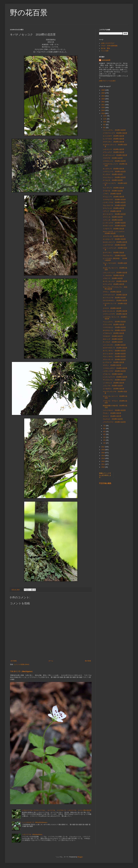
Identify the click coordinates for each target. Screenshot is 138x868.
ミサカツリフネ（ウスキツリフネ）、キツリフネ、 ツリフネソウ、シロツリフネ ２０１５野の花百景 (57, 810)
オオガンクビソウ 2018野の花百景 (115, 242)
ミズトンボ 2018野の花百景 (113, 220)
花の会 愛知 (105, 48)
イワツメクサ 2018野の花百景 (113, 325)
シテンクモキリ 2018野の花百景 (114, 410)
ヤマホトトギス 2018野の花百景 (114, 226)
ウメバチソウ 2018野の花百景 (113, 188)
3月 (105, 437)
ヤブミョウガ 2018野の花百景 (113, 284)
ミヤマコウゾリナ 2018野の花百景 (115, 295)
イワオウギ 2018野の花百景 (113, 191)
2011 (103, 464)
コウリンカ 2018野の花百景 (113, 217)
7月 (105, 426)
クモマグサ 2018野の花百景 (113, 158)
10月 (105, 122)
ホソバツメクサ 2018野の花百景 (114, 298)
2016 (103, 450)
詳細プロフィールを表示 (107, 81)
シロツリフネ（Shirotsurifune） (33, 835)
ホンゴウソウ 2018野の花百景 (113, 169)
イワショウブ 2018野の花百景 (113, 152)
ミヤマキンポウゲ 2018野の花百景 (115, 368)
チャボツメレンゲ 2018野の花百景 (115, 155)
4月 (105, 434)
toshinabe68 (106, 60)
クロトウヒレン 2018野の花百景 (114, 177)
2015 (103, 453)
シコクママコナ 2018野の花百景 (114, 245)
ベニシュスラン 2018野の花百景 (114, 130)
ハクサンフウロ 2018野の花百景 (115, 202)
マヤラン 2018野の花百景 (112, 365)
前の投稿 (88, 661)
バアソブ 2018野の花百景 (112, 211)
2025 (103, 93)
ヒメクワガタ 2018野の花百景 (113, 139)
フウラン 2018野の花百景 (112, 292)
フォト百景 (105, 51)
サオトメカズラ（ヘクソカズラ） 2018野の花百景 (115, 232)
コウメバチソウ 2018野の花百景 (114, 360)
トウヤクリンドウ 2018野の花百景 (115, 133)
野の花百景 (29, 13)
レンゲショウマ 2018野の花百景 (114, 223)
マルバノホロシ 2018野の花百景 (114, 357)
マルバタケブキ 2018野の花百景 (114, 205)
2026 (103, 90)
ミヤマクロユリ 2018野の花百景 (114, 327)
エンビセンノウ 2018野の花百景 (114, 239)
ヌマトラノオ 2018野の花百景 (113, 236)
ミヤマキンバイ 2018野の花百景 (114, 161)
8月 (105, 128)
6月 (105, 429)
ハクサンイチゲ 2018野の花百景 (114, 371)
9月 (105, 125)
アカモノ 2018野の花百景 (112, 413)
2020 (103, 108)
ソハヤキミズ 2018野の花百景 (113, 383)
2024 (103, 96)
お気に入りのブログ (108, 43)
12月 (105, 116)
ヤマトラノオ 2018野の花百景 (113, 208)
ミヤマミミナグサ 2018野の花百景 (115, 314)
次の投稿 (14, 661)
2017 (103, 447)
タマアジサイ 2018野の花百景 (113, 253)
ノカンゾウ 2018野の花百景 (113, 386)
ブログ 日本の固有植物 (109, 46)
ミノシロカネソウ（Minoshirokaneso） (35, 822)
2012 (103, 461)
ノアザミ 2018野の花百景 (112, 194)
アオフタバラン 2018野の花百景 (114, 256)
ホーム (51, 661)
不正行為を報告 (105, 483)
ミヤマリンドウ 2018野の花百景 (114, 172)
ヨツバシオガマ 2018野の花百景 (114, 354)
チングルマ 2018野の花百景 (113, 174)
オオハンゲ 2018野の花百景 (113, 339)
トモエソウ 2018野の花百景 (113, 278)
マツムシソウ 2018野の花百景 (113, 197)
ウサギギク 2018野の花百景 (113, 336)
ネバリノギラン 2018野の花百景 (114, 351)
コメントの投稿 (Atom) (22, 664)
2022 (103, 102)
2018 (103, 113)
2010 (103, 467)
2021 (103, 105)
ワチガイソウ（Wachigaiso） (22, 671)
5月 (105, 432)
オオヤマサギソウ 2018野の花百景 (115, 348)
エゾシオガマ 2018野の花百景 (113, 136)
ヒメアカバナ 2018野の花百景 (113, 362)
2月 (105, 440)
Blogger (80, 857)
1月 (105, 443)
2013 (103, 458)
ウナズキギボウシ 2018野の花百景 (115, 301)
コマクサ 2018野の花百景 (112, 308)
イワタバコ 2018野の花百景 (113, 374)
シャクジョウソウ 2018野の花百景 (115, 377)
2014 (103, 456)
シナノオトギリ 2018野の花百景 (114, 345)
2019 (103, 110)
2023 (103, 99)
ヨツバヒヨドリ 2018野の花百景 (114, 214)
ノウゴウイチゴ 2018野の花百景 (114, 422)
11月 (105, 119)
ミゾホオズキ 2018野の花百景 (113, 276)
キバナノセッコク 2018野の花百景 (115, 281)
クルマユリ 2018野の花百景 (113, 419)
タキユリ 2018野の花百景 (112, 416)
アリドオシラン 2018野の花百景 (114, 380)
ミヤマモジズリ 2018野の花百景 (114, 200)
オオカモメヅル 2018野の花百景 (114, 330)
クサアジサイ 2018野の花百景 (113, 142)
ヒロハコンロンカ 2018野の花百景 (115, 311)
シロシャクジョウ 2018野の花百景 (115, 273)
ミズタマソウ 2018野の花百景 (113, 229)
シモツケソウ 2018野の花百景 (113, 149)
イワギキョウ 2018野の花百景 (113, 333)
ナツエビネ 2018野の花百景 (113, 180)
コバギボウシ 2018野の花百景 (113, 389)
